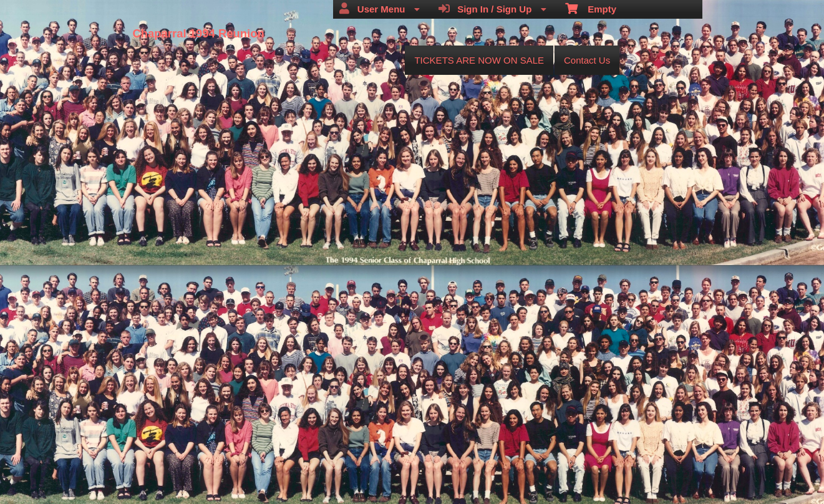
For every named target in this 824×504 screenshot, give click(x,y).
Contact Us (587, 60)
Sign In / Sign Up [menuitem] (492, 9)
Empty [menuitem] (591, 8)
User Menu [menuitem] (379, 9)
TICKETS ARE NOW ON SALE (479, 60)
